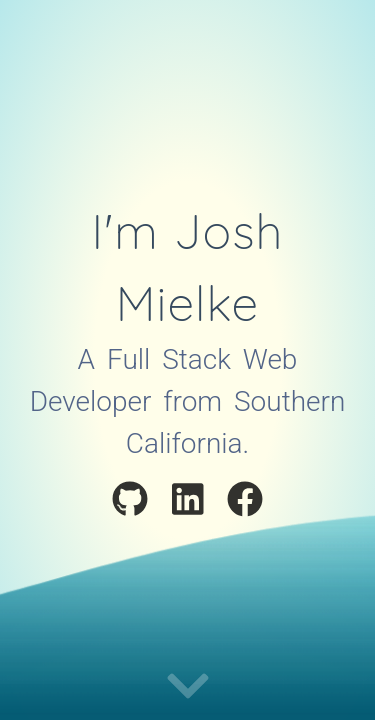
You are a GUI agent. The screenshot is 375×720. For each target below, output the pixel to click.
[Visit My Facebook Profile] (245, 502)
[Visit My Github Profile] (130, 502)
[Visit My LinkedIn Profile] (188, 502)
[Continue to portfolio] (188, 687)
